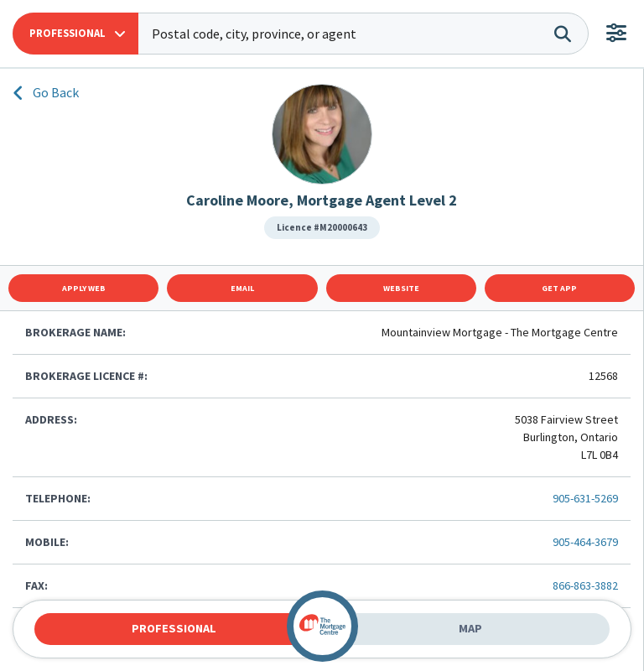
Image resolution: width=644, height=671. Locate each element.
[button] (75, 34)
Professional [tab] (174, 628)
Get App (559, 288)
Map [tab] (470, 628)
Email (242, 288)
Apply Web (84, 288)
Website (401, 288)
